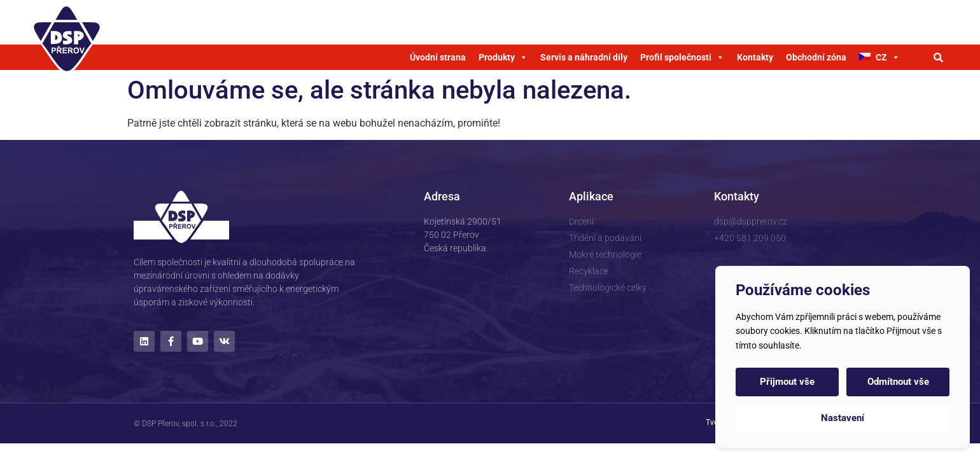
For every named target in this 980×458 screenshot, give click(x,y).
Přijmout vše (787, 382)
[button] (939, 57)
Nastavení (843, 418)
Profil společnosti (682, 57)
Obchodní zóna (816, 57)
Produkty (503, 57)
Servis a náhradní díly (584, 57)
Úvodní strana (438, 57)
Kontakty (755, 57)
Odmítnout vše (898, 382)
